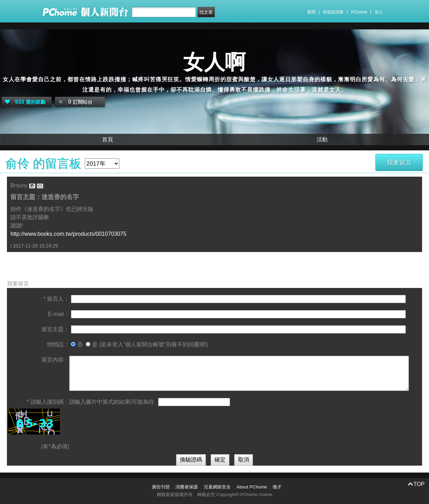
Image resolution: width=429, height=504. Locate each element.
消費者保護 (187, 487)
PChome (359, 12)
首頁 (108, 139)
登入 (379, 12)
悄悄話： (58, 344)
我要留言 (399, 162)
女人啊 (214, 62)
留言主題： (55, 329)
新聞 (311, 12)
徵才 (277, 487)
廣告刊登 (161, 487)
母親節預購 (333, 12)
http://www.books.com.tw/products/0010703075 (68, 234)
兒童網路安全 (217, 487)
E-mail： (59, 314)
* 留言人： (56, 299)
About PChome (252, 487)
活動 (322, 139)
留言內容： (55, 360)
